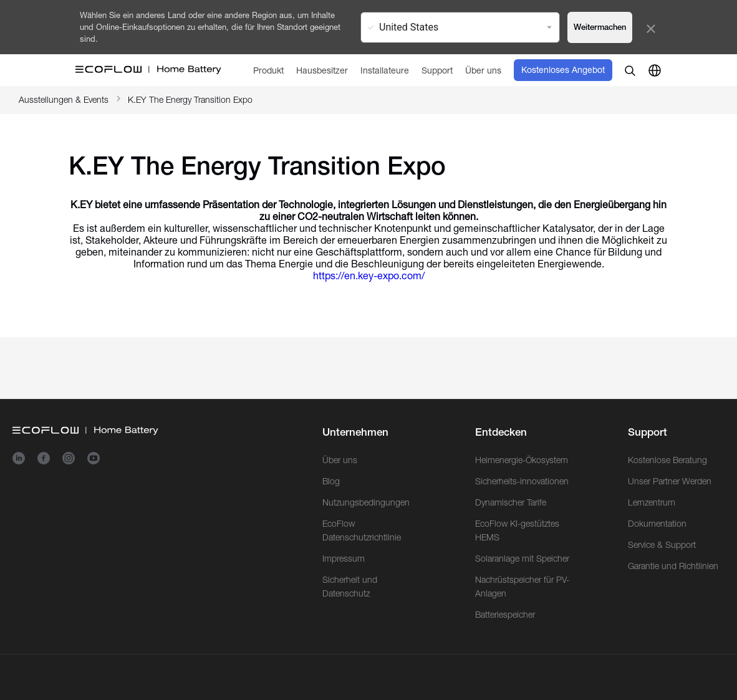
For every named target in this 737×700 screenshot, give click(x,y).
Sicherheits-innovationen (522, 481)
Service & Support (662, 545)
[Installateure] (385, 70)
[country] (655, 70)
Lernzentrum (652, 502)
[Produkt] (268, 70)
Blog (331, 481)
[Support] (437, 70)
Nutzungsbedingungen (366, 502)
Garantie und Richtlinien (673, 566)
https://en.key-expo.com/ (369, 276)
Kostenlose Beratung (667, 460)
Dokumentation (657, 524)
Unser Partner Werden (670, 481)
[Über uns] (483, 70)
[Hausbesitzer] (322, 70)
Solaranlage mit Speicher (522, 559)
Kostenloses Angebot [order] (563, 70)
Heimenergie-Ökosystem (522, 460)
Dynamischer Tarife (511, 502)
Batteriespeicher (505, 615)
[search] (630, 70)
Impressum (344, 559)
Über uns (340, 460)
